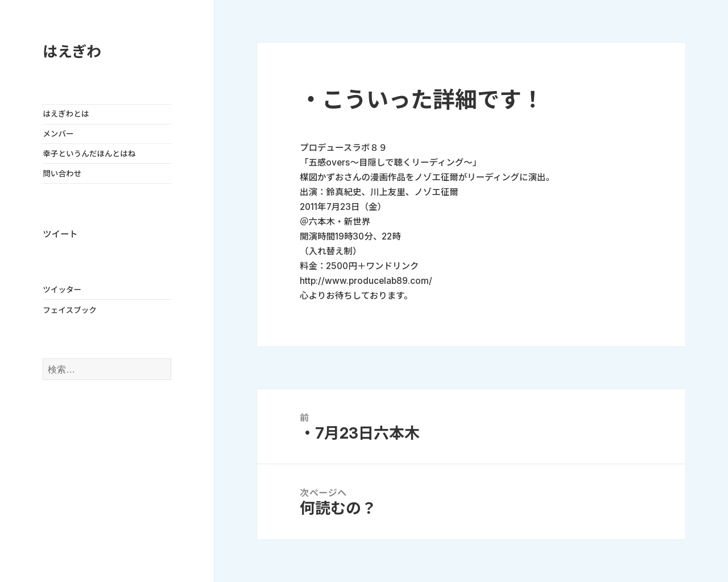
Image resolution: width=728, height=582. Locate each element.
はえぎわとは (66, 114)
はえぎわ (72, 51)
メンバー (58, 134)
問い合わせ (62, 174)
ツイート (60, 234)
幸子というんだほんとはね (89, 154)
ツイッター (62, 290)
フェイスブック (70, 310)
